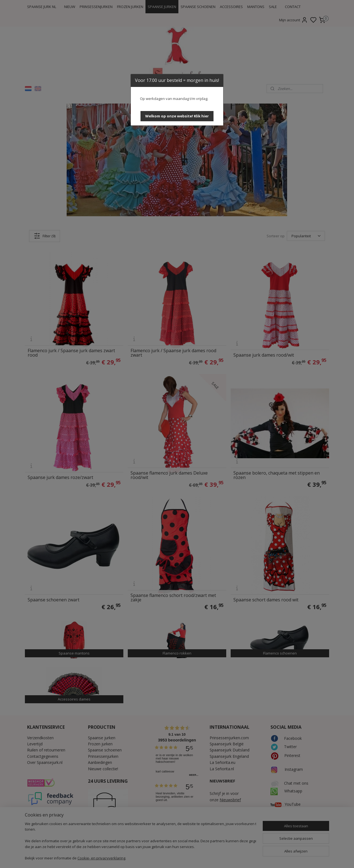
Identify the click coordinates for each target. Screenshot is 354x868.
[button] (177, 116)
